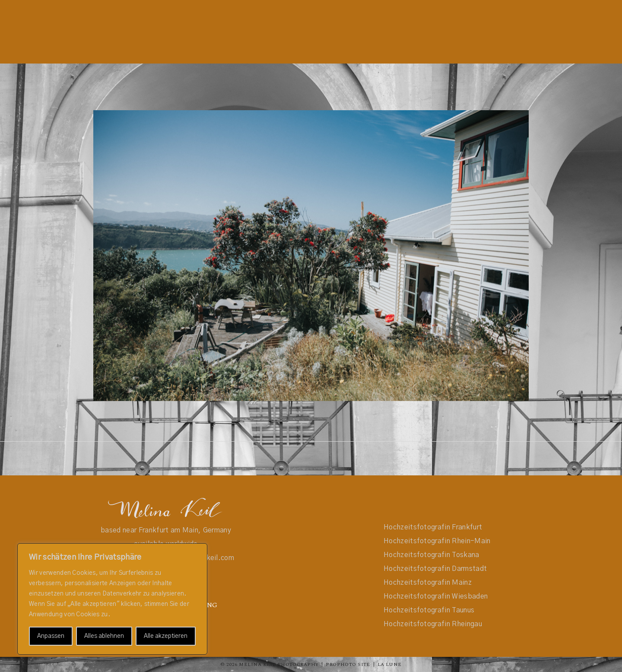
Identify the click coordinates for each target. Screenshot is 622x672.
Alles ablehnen (104, 636)
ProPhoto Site (348, 664)
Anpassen (51, 636)
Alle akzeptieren (166, 636)
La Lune (390, 664)
